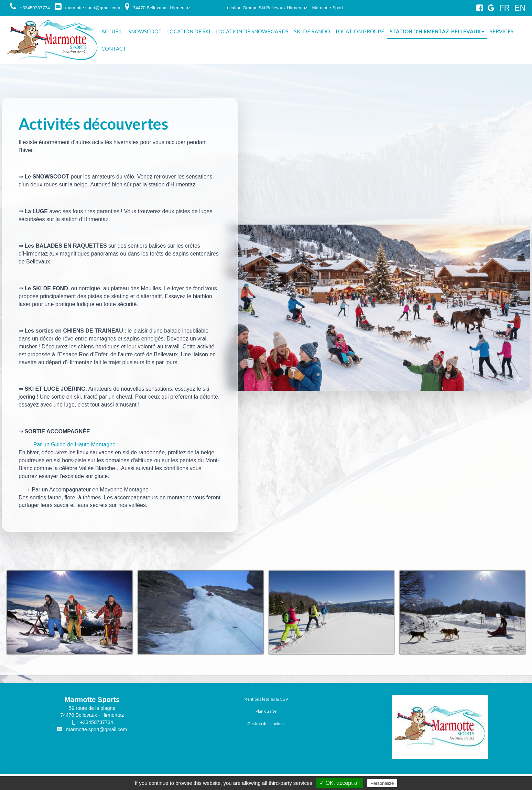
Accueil (112, 31)
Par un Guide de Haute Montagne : (76, 445)
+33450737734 (97, 722)
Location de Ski (189, 31)
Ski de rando (312, 31)
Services (502, 31)
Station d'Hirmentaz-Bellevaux (437, 31)
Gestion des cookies (266, 723)
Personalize (382, 783)
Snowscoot (145, 31)
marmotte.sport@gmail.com (96, 729)
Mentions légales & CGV (266, 699)
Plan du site (266, 711)
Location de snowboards (252, 31)
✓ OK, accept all (340, 783)
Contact (114, 48)
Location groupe (360, 31)
